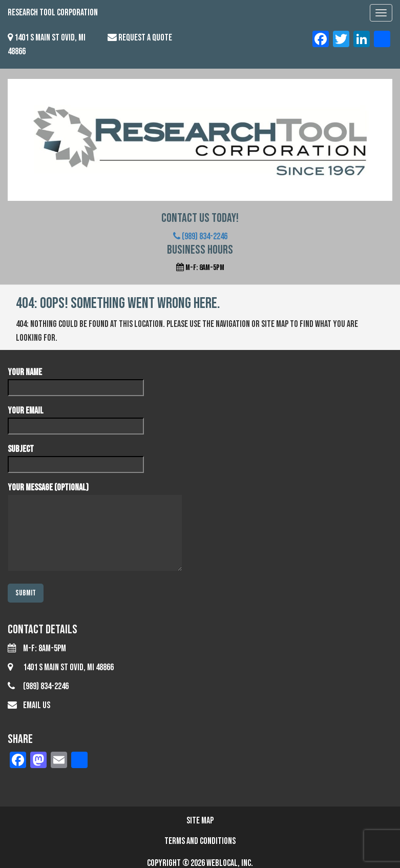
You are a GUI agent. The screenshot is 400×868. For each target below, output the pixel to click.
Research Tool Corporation (53, 13)
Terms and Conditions (200, 841)
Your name (76, 380)
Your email (76, 418)
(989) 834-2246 (200, 236)
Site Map (200, 821)
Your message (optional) (95, 528)
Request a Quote (145, 38)
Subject (76, 457)
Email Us (37, 705)
